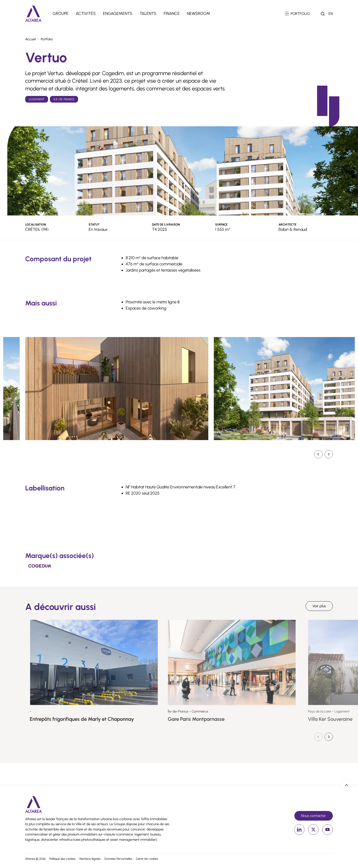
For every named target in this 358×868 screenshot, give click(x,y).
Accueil (31, 39)
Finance (172, 14)
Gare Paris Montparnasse (218, 719)
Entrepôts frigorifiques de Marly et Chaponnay (102, 719)
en (331, 14)
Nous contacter (314, 816)
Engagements (118, 14)
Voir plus (319, 606)
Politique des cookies (62, 859)
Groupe (61, 14)
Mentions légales (90, 859)
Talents (148, 14)
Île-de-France (64, 99)
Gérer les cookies (147, 859)
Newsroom (199, 14)
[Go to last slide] (318, 454)
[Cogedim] (40, 566)
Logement (37, 99)
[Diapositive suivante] (329, 454)
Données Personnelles (118, 859)
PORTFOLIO (297, 14)
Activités (86, 14)
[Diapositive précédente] (318, 737)
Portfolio (47, 39)
